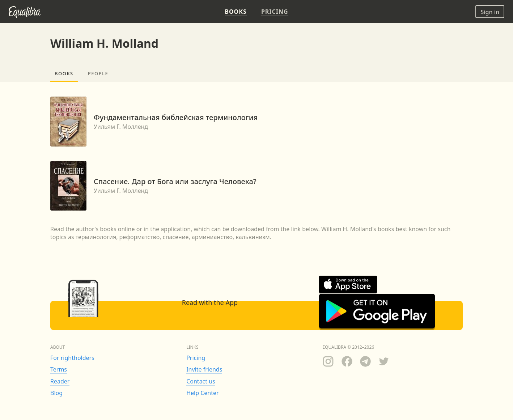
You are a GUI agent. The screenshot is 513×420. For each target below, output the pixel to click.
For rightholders (72, 358)
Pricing (196, 358)
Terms (59, 369)
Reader (60, 381)
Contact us (201, 381)
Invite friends (204, 369)
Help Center (202, 393)
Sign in (490, 12)
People (98, 73)
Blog (56, 393)
